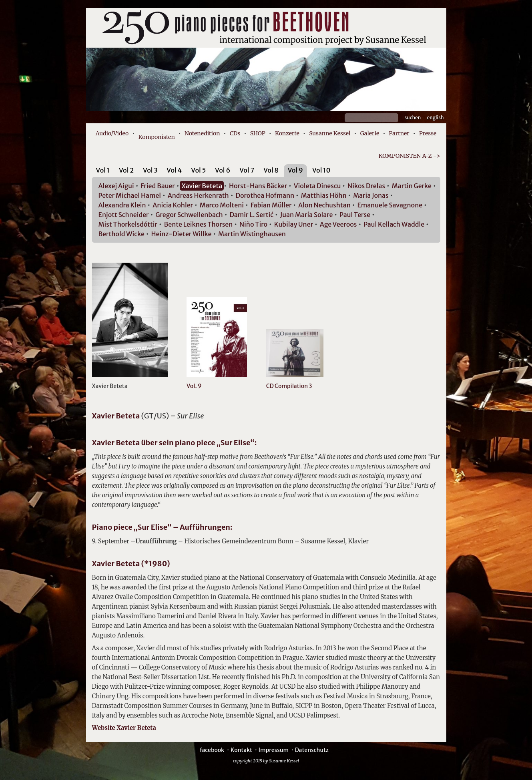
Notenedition (202, 133)
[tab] (103, 172)
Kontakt (241, 750)
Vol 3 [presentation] (150, 170)
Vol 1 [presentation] (103, 170)
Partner (399, 133)
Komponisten (157, 137)
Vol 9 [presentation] (295, 170)
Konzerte (287, 133)
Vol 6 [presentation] (223, 170)
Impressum (274, 750)
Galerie (370, 133)
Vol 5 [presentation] (198, 170)
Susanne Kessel (330, 133)
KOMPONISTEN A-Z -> (409, 156)
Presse (428, 133)
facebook (212, 750)
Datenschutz (312, 750)
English (436, 118)
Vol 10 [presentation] (321, 170)
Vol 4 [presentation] (174, 170)
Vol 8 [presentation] (271, 170)
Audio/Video (112, 133)
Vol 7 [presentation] (247, 170)
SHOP (258, 133)
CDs (235, 133)
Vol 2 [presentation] (126, 170)
